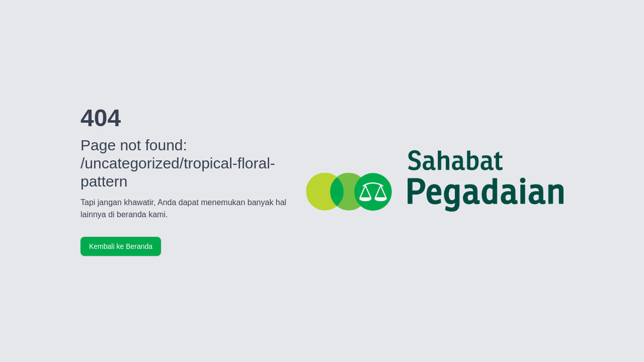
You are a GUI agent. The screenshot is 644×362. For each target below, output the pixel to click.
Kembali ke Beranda (121, 246)
